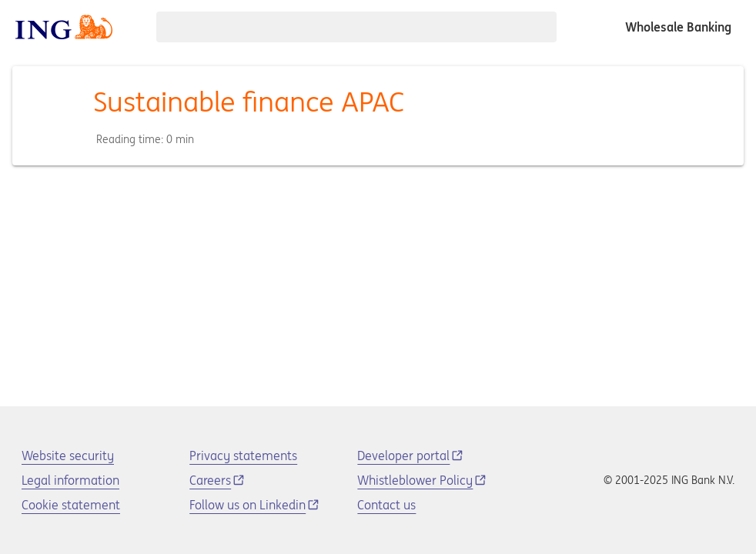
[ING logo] (64, 27)
